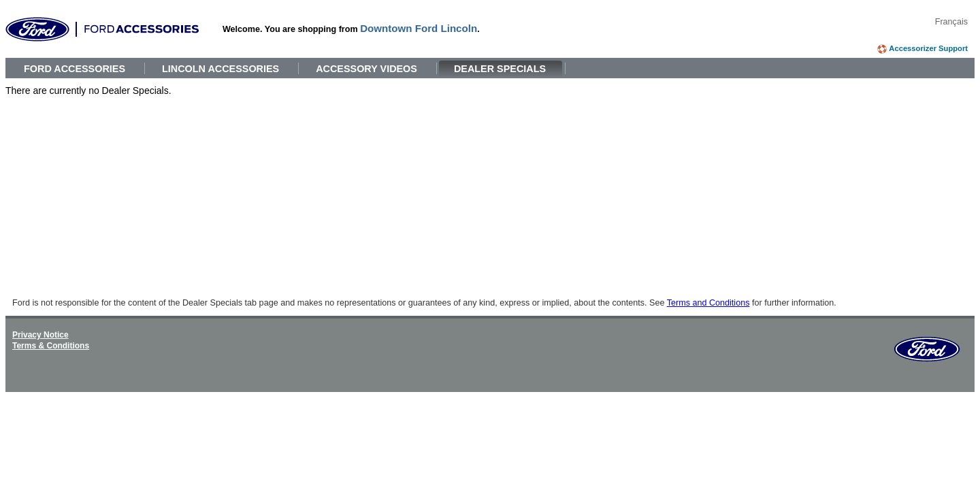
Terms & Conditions (51, 346)
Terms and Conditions (708, 303)
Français (951, 22)
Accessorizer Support (928, 48)
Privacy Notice (40, 335)
